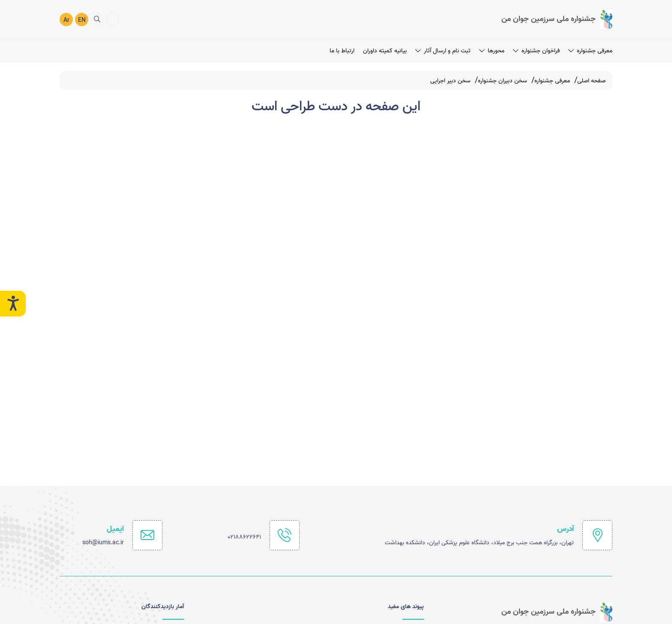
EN (82, 20)
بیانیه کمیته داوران (385, 50)
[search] (97, 19)
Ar (66, 20)
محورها (492, 50)
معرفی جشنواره (590, 50)
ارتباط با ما (342, 50)
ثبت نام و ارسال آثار (443, 50)
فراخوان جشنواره (536, 50)
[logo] (557, 19)
